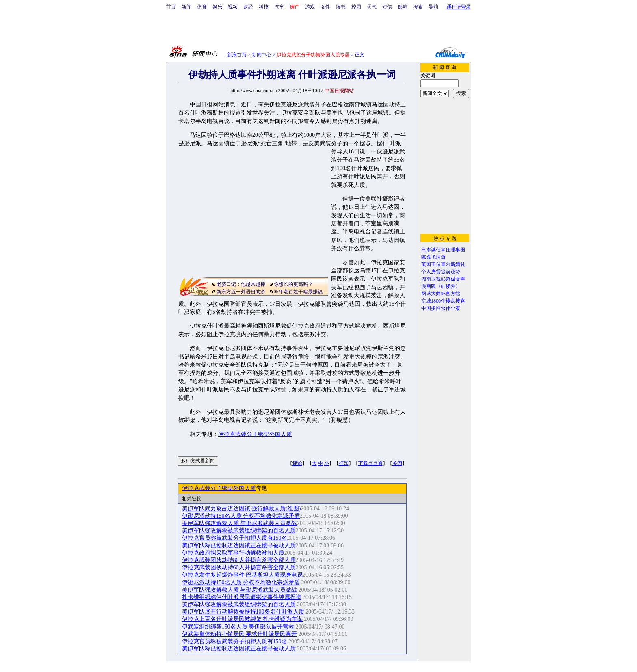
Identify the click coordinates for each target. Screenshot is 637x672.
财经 (248, 7)
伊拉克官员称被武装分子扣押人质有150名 (235, 538)
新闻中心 (262, 55)
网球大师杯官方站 (441, 294)
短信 (387, 7)
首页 (171, 7)
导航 (433, 7)
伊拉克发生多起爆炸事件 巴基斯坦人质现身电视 (243, 575)
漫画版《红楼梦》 (441, 286)
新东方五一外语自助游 (241, 292)
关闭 (397, 463)
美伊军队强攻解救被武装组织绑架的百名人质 (239, 530)
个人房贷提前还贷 (441, 272)
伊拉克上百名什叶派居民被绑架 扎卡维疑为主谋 (243, 619)
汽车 (279, 7)
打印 (344, 463)
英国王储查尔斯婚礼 (443, 264)
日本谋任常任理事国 (443, 250)
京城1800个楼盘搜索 (443, 301)
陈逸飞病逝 (433, 257)
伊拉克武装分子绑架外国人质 (255, 434)
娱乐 (217, 7)
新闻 (186, 7)
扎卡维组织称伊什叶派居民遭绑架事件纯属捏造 (242, 597)
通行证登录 (459, 7)
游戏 (310, 7)
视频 (233, 7)
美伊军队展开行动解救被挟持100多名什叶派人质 (243, 612)
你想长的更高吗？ (293, 284)
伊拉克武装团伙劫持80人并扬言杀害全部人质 (239, 560)
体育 (202, 7)
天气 (372, 7)
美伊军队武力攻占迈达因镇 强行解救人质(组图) (242, 509)
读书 (341, 7)
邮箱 (403, 7)
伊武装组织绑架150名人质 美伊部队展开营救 (238, 627)
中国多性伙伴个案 (441, 308)
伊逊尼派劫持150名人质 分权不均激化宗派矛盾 (241, 516)
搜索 (418, 7)
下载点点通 (370, 463)
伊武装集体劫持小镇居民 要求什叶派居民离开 (240, 634)
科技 (264, 7)
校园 (356, 7)
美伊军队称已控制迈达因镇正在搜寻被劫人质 (239, 546)
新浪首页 (237, 55)
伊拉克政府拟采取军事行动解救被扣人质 (233, 553)
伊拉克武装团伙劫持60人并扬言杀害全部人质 (239, 567)
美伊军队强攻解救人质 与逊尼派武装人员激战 (240, 523)
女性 (325, 7)
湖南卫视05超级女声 (443, 279)
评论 (297, 463)
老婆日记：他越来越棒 (241, 284)
